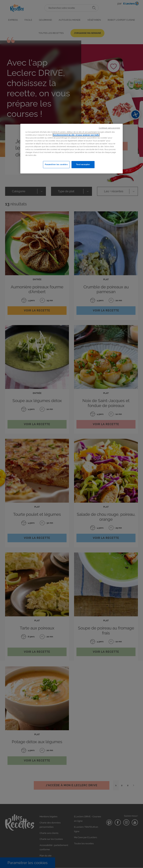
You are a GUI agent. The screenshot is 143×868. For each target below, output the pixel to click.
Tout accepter (83, 164)
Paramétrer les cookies (56, 164)
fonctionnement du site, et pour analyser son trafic (76, 135)
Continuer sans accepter (109, 128)
